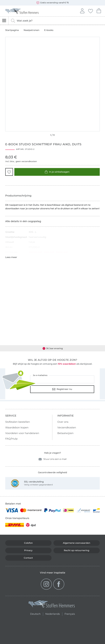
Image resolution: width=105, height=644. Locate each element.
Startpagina (12, 30)
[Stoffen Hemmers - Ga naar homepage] (52, 605)
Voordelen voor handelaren (22, 433)
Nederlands (53, 614)
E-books (49, 30)
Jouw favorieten (90, 11)
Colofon (28, 543)
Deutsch (34, 614)
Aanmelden (82, 10)
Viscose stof (35, 252)
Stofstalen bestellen (18, 422)
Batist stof (62, 252)
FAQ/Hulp (11, 439)
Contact (28, 558)
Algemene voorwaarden (77, 543)
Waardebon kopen (17, 428)
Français (70, 614)
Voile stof (49, 252)
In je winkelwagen (57, 172)
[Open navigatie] (4, 21)
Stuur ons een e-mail (53, 459)
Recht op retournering (77, 550)
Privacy (28, 550)
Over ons (63, 422)
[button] (9, 172)
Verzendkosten (67, 428)
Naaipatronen (32, 30)
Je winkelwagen (99, 10)
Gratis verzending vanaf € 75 (53, 3)
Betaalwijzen (65, 433)
